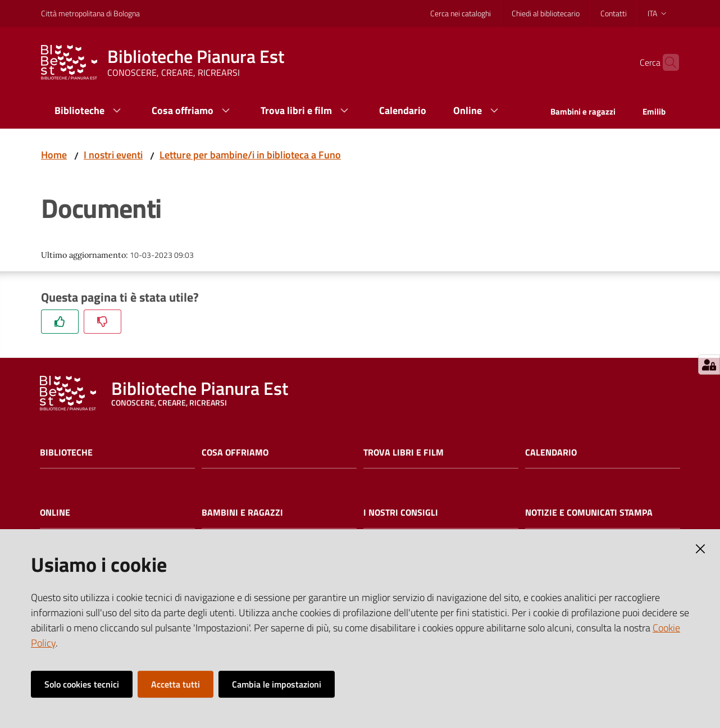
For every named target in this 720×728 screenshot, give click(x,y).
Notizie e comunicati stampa (589, 513)
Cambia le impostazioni (277, 684)
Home (54, 155)
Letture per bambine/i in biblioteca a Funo (250, 155)
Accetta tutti (176, 684)
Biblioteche (66, 452)
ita (658, 13)
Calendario (551, 452)
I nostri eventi (113, 155)
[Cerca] (666, 62)
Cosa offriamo (235, 452)
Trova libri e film (404, 452)
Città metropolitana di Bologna (90, 13)
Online (55, 513)
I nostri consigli (401, 513)
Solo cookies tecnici (82, 684)
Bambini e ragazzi (242, 513)
